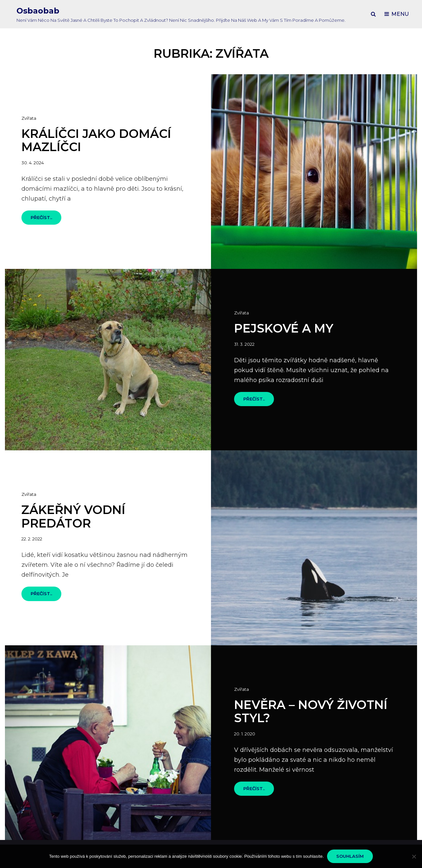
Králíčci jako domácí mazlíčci (96, 140)
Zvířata (29, 118)
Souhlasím (350, 856)
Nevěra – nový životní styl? (311, 711)
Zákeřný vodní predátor (73, 516)
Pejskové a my (284, 328)
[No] (414, 856)
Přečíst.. (46, 220)
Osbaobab (38, 11)
